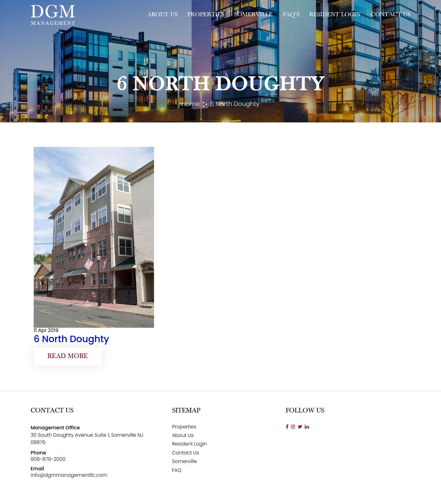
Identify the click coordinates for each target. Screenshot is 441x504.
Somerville (253, 15)
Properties (206, 15)
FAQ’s (291, 15)
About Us (162, 15)
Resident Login (335, 15)
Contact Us (391, 15)
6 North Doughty (71, 339)
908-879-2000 (48, 459)
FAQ (177, 470)
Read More (68, 356)
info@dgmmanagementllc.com (69, 475)
